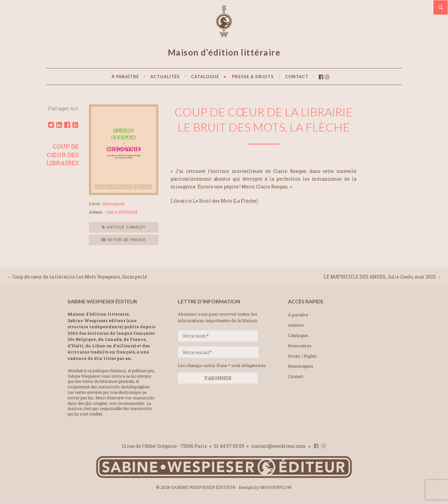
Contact (296, 376)
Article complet (124, 227)
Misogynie (114, 204)
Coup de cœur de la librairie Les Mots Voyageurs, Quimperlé (80, 277)
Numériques (301, 366)
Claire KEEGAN (121, 212)
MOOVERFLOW (276, 487)
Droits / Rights (302, 356)
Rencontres (300, 346)
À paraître (298, 315)
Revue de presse (124, 240)
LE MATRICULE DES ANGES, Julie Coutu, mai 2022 (380, 277)
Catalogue (298, 335)
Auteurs (296, 325)
